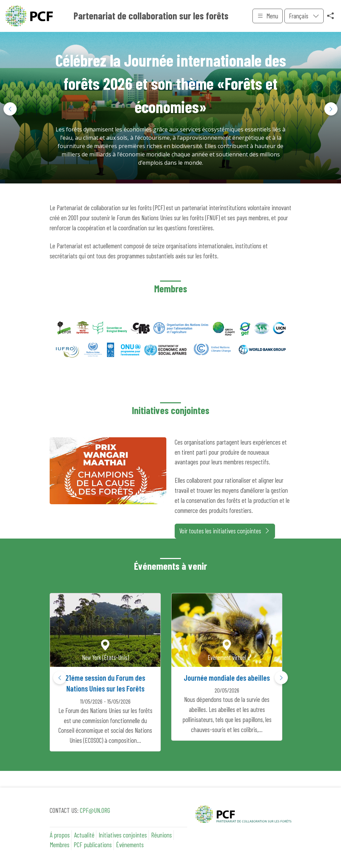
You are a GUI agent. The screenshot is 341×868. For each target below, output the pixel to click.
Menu (268, 16)
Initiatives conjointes (123, 835)
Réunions (161, 835)
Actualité (84, 835)
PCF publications (93, 845)
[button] (331, 109)
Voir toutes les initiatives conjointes (225, 531)
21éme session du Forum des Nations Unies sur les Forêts (105, 683)
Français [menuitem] (299, 16)
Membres (60, 845)
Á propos (60, 835)
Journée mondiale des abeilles (227, 678)
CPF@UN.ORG (95, 810)
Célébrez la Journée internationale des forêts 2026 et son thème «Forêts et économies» (171, 83)
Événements (130, 845)
